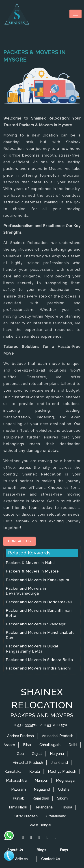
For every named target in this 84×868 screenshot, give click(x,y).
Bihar (27, 745)
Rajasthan (41, 798)
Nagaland (42, 789)
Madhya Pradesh (62, 772)
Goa (20, 754)
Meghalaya (65, 780)
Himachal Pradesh (28, 763)
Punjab (19, 798)
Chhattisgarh (50, 745)
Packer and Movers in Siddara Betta (39, 660)
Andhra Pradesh (20, 736)
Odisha (64, 789)
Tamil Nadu (18, 807)
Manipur (41, 780)
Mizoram (18, 789)
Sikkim (62, 798)
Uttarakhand (56, 816)
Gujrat (37, 754)
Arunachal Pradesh (58, 736)
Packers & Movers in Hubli (30, 563)
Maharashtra (16, 780)
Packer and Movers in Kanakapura (38, 580)
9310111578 (56, 725)
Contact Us (19, 541)
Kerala (35, 772)
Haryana (57, 754)
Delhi (73, 745)
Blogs (41, 850)
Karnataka (13, 772)
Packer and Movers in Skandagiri (36, 624)
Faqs (64, 850)
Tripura (66, 807)
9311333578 (26, 725)
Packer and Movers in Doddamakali (39, 602)
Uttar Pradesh (26, 816)
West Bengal (40, 825)
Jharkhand (59, 763)
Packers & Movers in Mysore (32, 571)
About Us (15, 850)
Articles (21, 859)
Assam (9, 745)
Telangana (44, 807)
